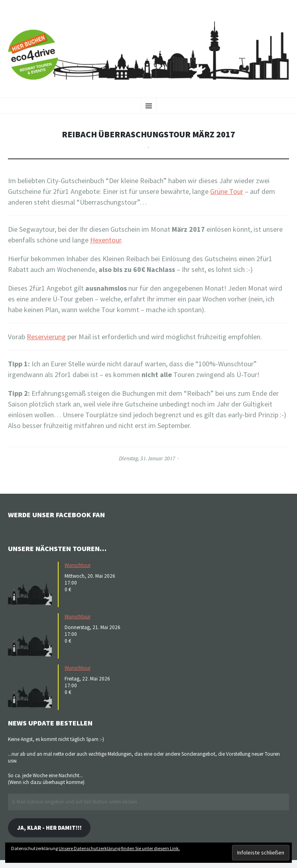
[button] (32, 584)
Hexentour (106, 240)
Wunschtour (78, 565)
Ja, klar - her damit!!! (49, 828)
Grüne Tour (227, 191)
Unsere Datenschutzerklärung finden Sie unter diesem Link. (119, 848)
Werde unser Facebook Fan (56, 515)
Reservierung (46, 337)
